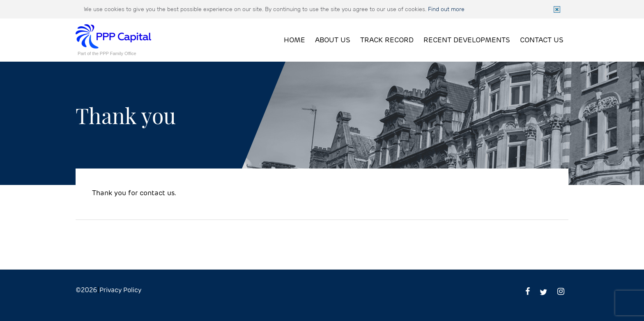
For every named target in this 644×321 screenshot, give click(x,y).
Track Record (387, 40)
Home (294, 40)
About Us (333, 40)
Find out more (446, 9)
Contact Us (542, 40)
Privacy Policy (120, 290)
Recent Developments (467, 40)
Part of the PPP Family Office (107, 53)
